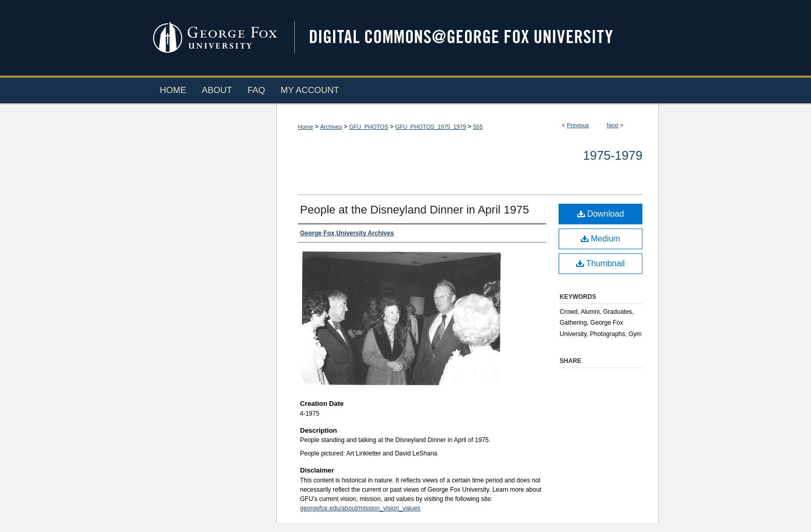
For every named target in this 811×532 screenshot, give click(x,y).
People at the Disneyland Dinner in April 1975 (415, 210)
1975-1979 (613, 155)
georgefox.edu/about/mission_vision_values (360, 508)
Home (305, 127)
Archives (331, 127)
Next (613, 125)
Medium (600, 239)
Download (601, 214)
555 (478, 127)
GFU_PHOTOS (369, 127)
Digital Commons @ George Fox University (470, 37)
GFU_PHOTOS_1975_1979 (431, 127)
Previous (578, 125)
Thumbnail (600, 263)
